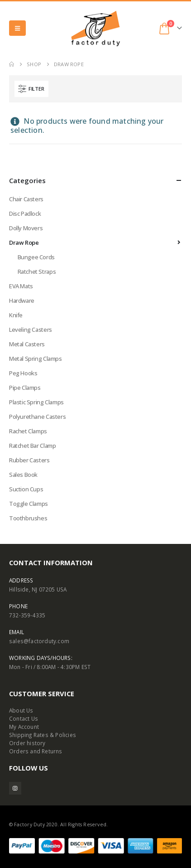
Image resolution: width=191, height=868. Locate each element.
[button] (17, 28)
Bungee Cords (36, 257)
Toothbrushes (28, 518)
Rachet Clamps (28, 431)
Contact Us (24, 718)
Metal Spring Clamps (36, 359)
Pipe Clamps (25, 388)
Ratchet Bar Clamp (32, 446)
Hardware (22, 301)
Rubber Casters (29, 460)
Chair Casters (26, 199)
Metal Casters (27, 344)
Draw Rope (24, 242)
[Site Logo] (95, 28)
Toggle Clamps (29, 504)
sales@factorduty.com (39, 641)
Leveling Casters (31, 330)
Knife (16, 315)
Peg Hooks (23, 373)
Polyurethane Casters (37, 417)
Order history (27, 743)
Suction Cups (26, 489)
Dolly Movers (26, 228)
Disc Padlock (25, 213)
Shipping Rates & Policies (43, 735)
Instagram (15, 788)
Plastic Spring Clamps (36, 402)
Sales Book (23, 475)
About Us (21, 710)
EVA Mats (21, 286)
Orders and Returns (36, 751)
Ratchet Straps (37, 272)
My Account (24, 727)
